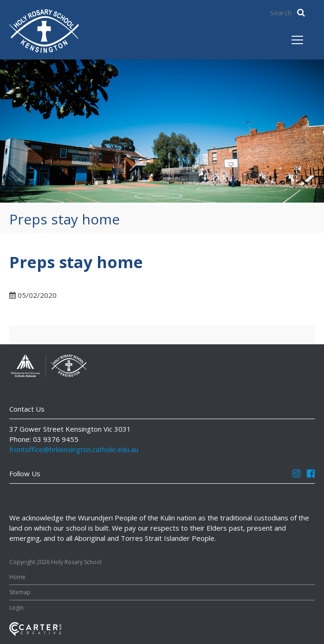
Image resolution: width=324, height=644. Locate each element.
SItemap (20, 592)
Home (17, 577)
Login (16, 608)
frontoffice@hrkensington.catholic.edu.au (74, 449)
